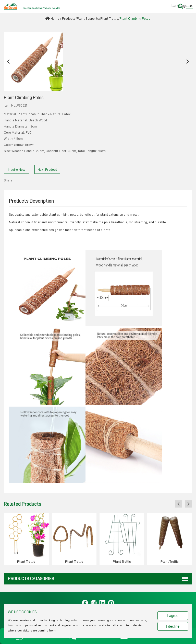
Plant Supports (88, 18)
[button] (8, 62)
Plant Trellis (109, 18)
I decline (173, 626)
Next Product (47, 169)
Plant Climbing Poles (135, 18)
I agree (173, 616)
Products (69, 18)
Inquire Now (17, 169)
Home (55, 18)
